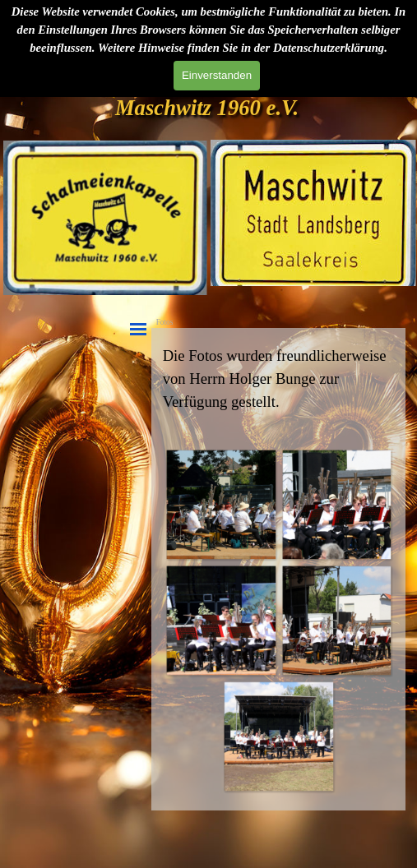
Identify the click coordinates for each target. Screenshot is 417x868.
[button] (221, 504)
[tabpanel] (279, 379)
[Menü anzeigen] (139, 329)
